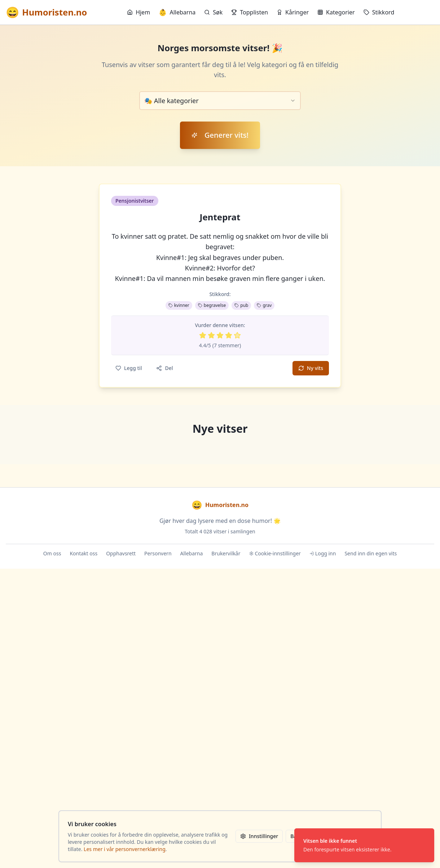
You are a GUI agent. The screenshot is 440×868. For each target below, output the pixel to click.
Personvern (158, 553)
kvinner (179, 305)
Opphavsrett (121, 553)
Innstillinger (259, 836)
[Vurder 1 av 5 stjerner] (203, 335)
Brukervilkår (226, 553)
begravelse (212, 305)
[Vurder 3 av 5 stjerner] (220, 335)
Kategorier (336, 12)
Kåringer (293, 12)
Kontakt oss (83, 553)
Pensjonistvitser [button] (135, 201)
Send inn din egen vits (371, 553)
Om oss (52, 553)
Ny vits (311, 368)
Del (164, 368)
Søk (213, 12)
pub (241, 305)
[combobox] (220, 101)
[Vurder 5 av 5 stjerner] (237, 335)
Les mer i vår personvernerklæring (125, 849)
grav (264, 305)
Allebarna (177, 12)
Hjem (138, 12)
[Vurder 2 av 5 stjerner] (211, 335)
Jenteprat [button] (220, 217)
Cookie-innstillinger (275, 553)
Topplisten (250, 12)
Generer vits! (220, 135)
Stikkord (379, 12)
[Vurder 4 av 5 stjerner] (229, 335)
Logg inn (323, 553)
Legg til (129, 368)
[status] (364, 845)
